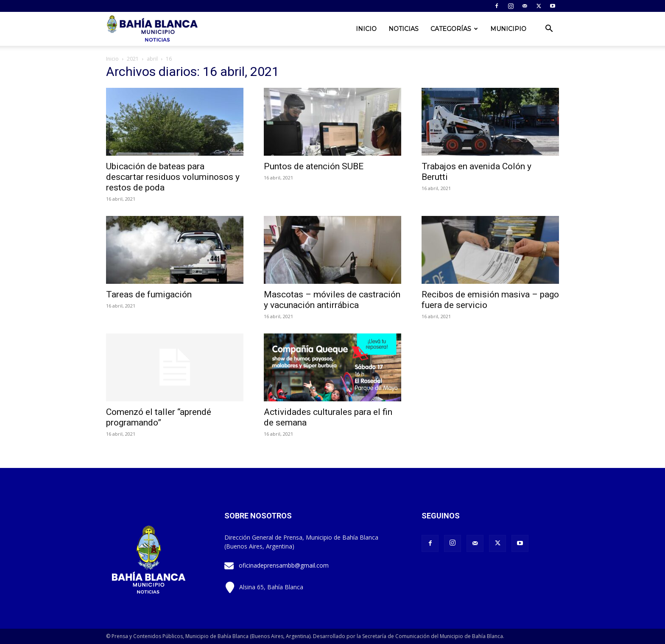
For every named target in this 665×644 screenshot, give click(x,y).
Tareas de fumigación (149, 294)
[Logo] (153, 29)
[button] (549, 29)
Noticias (404, 29)
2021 (133, 59)
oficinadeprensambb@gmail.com (284, 565)
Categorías (454, 29)
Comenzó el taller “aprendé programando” (159, 417)
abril (152, 59)
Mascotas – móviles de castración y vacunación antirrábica (332, 300)
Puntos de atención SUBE (314, 166)
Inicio (366, 29)
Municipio (508, 29)
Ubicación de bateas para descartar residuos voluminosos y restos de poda (173, 177)
